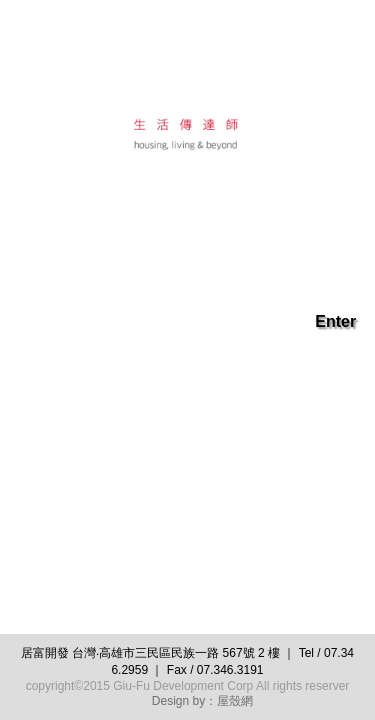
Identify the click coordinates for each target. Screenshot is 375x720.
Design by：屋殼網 (202, 701)
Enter (335, 321)
